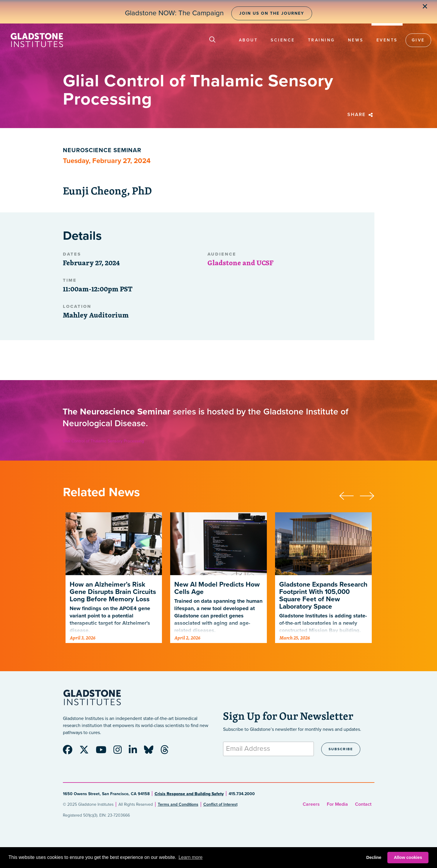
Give (418, 40)
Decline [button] (374, 857)
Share (361, 115)
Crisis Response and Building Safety (189, 794)
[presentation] (349, 495)
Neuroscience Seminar (102, 150)
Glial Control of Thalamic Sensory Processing (103, 441)
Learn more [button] (190, 857)
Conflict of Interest (220, 804)
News (356, 40)
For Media (337, 804)
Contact (363, 804)
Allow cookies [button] (408, 857)
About (248, 40)
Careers (311, 804)
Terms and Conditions (178, 804)
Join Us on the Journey (272, 13)
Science (283, 40)
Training (322, 40)
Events (387, 40)
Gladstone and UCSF (240, 263)
